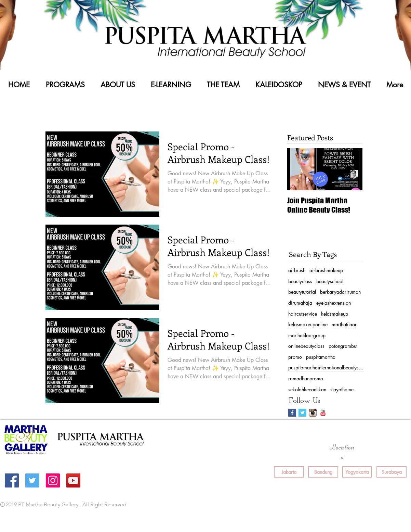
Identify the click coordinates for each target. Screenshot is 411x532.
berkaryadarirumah (340, 292)
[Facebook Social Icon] (12, 480)
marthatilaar (344, 324)
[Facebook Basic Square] (292, 413)
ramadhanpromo (306, 378)
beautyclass (300, 281)
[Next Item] (352, 169)
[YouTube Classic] (323, 413)
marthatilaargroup (307, 335)
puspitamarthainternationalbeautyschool (326, 368)
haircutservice (303, 314)
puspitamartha (321, 357)
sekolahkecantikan (307, 389)
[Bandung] (323, 472)
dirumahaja (300, 303)
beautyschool (330, 281)
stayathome (342, 389)
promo (295, 357)
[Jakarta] (289, 472)
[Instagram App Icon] (313, 413)
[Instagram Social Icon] (53, 480)
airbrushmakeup (326, 270)
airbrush (297, 270)
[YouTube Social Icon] (73, 480)
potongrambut (343, 346)
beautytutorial (302, 292)
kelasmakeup (335, 314)
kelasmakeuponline (308, 324)
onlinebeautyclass (306, 346)
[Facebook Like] (301, 505)
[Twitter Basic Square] (302, 413)
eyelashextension (334, 303)
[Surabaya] (392, 472)
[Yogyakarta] (357, 472)
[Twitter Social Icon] (32, 480)
